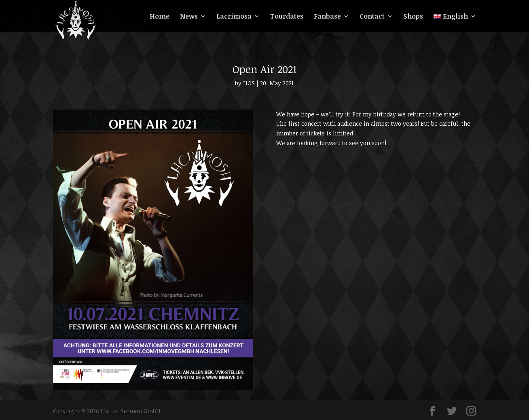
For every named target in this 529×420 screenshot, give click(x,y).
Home (160, 17)
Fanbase (327, 17)
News (189, 17)
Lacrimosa (234, 17)
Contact (372, 17)
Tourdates (287, 17)
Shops (413, 17)
